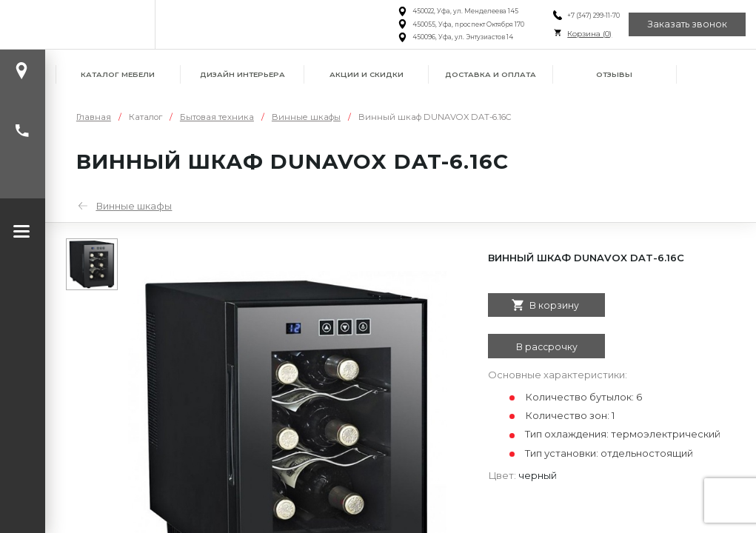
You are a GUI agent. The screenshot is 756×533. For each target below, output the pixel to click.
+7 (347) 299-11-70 (593, 16)
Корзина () (589, 34)
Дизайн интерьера (242, 74)
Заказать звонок (687, 24)
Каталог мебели (118, 74)
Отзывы (614, 74)
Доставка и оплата (491, 74)
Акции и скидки (367, 74)
